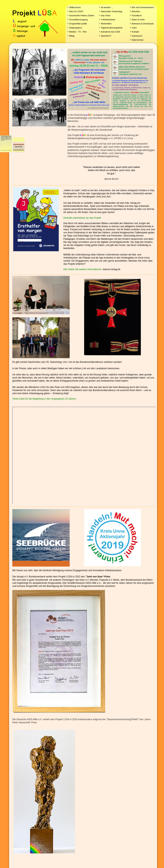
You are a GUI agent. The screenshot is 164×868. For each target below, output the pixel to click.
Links (134, 28)
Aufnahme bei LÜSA (111, 32)
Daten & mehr (138, 20)
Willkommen (75, 7)
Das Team (106, 15)
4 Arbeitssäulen (108, 20)
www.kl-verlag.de (112, 269)
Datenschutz (138, 40)
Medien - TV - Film (78, 32)
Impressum (137, 36)
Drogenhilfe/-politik (78, 24)
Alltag (72, 36)
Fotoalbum (137, 15)
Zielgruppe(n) (76, 28)
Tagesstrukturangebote (112, 28)
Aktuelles (136, 11)
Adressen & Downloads (143, 24)
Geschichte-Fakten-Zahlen (82, 15)
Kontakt (135, 32)
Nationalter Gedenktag (111, 11)
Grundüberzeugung (78, 20)
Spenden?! (106, 36)
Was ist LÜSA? (76, 11)
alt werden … (107, 7)
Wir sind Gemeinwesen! (143, 7)
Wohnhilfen (106, 24)
